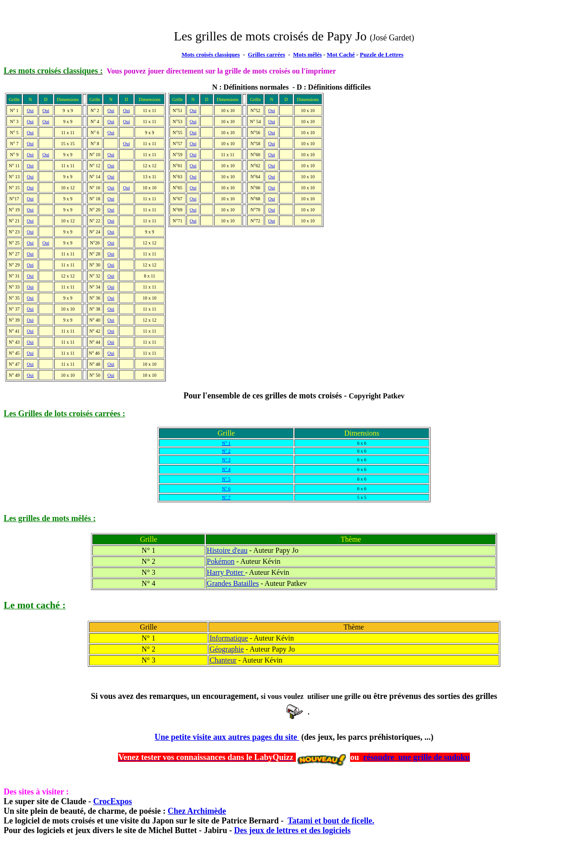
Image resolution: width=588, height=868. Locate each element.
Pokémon (220, 561)
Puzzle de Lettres (382, 54)
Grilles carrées (266, 54)
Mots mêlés (307, 54)
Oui (193, 111)
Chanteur (223, 660)
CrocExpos (113, 801)
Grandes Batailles (233, 583)
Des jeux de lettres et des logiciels (293, 830)
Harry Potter (226, 572)
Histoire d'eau (227, 550)
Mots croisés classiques (211, 54)
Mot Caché (341, 54)
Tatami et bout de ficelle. (331, 821)
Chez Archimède (197, 811)
